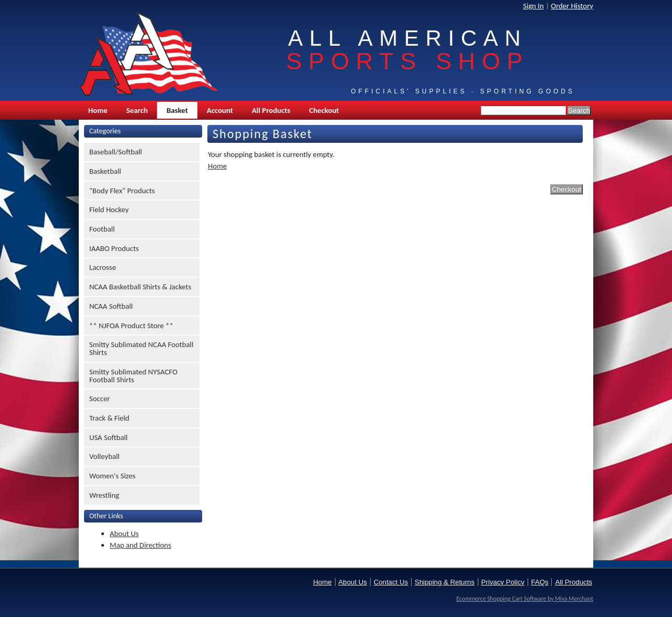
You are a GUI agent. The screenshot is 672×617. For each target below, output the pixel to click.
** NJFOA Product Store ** (131, 326)
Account (220, 110)
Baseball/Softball (116, 152)
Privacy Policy (503, 582)
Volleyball (104, 456)
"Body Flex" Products (122, 191)
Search (137, 110)
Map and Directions (140, 545)
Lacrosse (103, 267)
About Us (124, 534)
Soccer (99, 399)
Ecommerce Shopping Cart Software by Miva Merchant (525, 599)
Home (98, 110)
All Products (271, 110)
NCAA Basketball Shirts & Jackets (140, 287)
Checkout (324, 110)
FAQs (540, 582)
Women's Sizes (112, 476)
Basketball (105, 171)
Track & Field (109, 418)
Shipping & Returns (445, 582)
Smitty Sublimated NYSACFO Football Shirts (133, 376)
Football (102, 229)
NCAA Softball (111, 306)
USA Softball (108, 437)
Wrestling (104, 495)
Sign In (533, 6)
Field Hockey (109, 210)
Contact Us (391, 582)
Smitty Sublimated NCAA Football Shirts (141, 348)
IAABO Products (114, 248)
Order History (572, 6)
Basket (177, 110)
